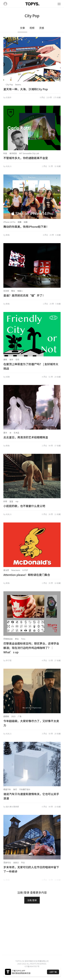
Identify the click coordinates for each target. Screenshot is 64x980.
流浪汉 (16, 862)
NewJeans (16, 570)
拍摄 (26, 222)
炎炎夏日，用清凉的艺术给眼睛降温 (26, 437)
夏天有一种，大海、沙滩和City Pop (26, 89)
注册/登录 (32, 900)
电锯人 (20, 291)
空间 (17, 359)
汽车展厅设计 (25, 789)
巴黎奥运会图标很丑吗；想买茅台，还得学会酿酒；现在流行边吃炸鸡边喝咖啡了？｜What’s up (31, 648)
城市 (11, 359)
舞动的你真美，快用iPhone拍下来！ (26, 227)
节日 (23, 862)
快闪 (15, 789)
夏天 (5, 433)
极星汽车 (7, 789)
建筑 (5, 359)
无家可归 (7, 862)
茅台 (17, 639)
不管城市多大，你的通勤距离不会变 (26, 158)
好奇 (5, 501)
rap (17, 501)
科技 (5, 153)
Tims (23, 639)
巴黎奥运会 (8, 639)
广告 (20, 716)
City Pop (9, 84)
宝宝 (11, 501)
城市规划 (13, 153)
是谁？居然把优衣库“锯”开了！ (24, 295)
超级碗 (6, 716)
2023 (13, 716)
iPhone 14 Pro (9, 222)
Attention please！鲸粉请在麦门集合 (27, 575)
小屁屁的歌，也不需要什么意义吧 (24, 506)
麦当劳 (6, 570)
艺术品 (16, 433)
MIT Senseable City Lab (29, 153)
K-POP (25, 570)
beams (18, 84)
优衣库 (6, 291)
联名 (13, 291)
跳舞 (20, 222)
